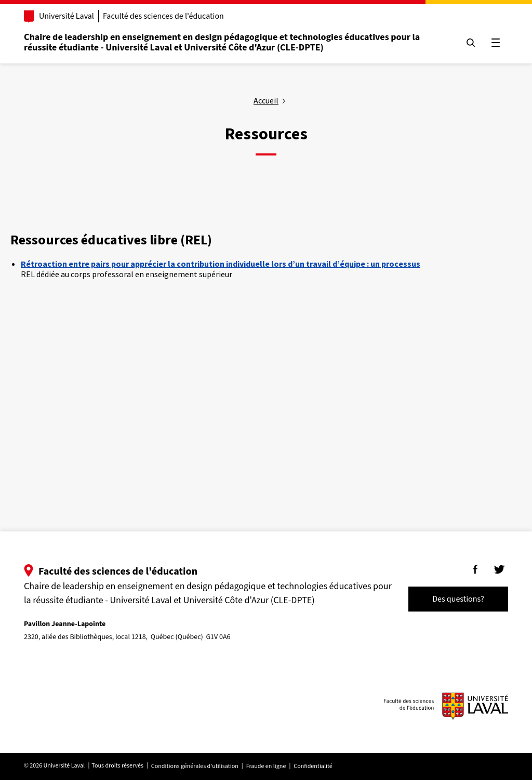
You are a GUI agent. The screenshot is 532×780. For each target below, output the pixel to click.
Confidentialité (313, 766)
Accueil (266, 100)
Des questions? (458, 599)
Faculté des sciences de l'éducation (163, 16)
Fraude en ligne (266, 766)
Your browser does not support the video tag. (238, 386)
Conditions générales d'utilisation (195, 766)
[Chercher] (471, 43)
